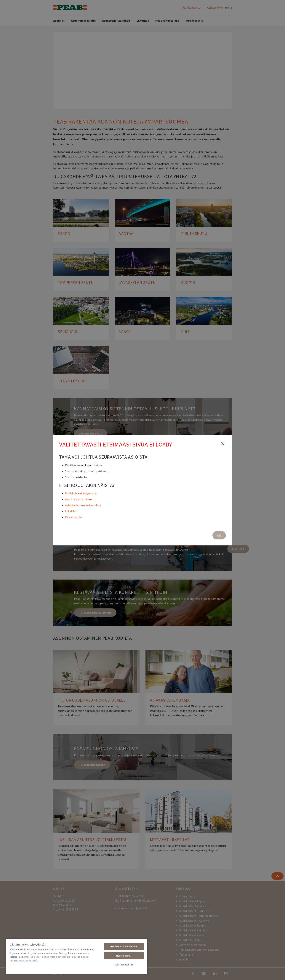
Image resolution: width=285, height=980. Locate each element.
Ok (219, 535)
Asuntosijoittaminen (78, 499)
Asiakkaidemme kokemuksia (83, 505)
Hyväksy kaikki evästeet (124, 947)
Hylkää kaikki (124, 956)
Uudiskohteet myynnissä (81, 493)
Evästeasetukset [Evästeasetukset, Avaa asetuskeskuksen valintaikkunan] (124, 965)
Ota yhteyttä (73, 517)
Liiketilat (71, 511)
